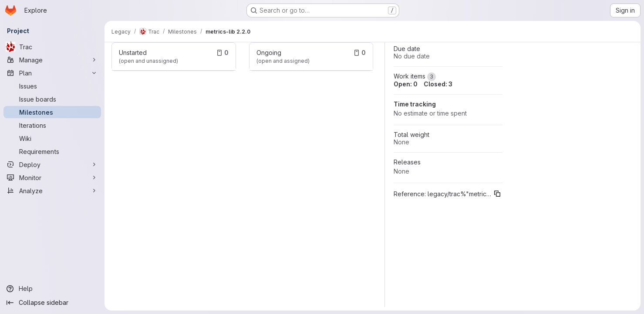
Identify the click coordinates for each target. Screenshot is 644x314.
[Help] (52, 289)
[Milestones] (52, 112)
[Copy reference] (497, 194)
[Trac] (52, 47)
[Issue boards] (52, 99)
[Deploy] (52, 164)
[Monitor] (52, 177)
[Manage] (52, 60)
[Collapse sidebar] (52, 303)
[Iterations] (52, 125)
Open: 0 (406, 84)
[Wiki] (52, 138)
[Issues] (52, 86)
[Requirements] (52, 151)
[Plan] (52, 73)
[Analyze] (52, 191)
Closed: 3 (438, 84)
